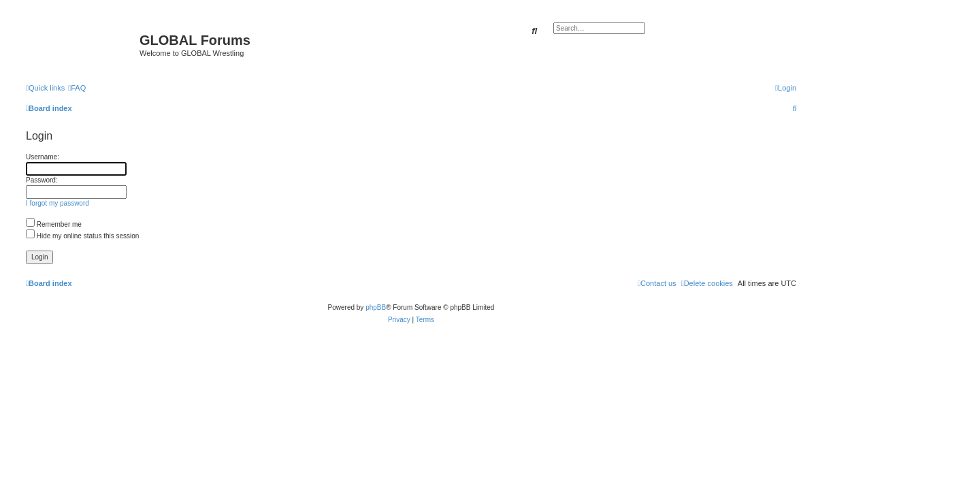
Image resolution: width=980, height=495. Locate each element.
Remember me (54, 224)
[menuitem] (77, 88)
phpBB (376, 307)
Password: (42, 180)
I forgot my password (58, 203)
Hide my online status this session (82, 236)
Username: (43, 157)
